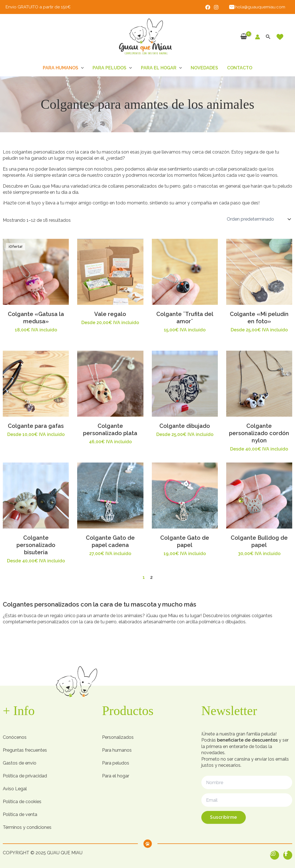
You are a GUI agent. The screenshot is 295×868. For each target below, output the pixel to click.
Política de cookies (22, 802)
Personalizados (118, 737)
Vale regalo (110, 314)
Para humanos (63, 68)
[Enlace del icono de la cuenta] (258, 37)
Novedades (204, 68)
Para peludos (112, 68)
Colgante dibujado (185, 426)
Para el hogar (161, 68)
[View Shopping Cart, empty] (244, 37)
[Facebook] (208, 7)
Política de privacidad (25, 776)
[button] (268, 37)
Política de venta (20, 814)
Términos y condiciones (27, 827)
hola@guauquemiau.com (257, 7)
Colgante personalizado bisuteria (36, 545)
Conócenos (15, 737)
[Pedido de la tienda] (258, 219)
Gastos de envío (20, 763)
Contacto (240, 68)
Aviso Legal (15, 789)
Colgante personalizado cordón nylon (259, 433)
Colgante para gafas (36, 426)
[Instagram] (216, 7)
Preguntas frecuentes (25, 750)
